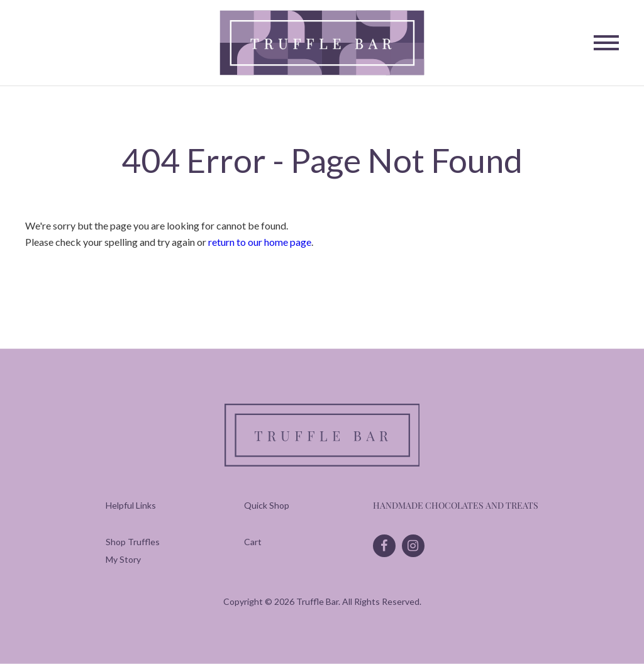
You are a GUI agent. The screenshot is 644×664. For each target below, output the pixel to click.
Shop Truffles (133, 542)
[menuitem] (133, 542)
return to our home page (260, 242)
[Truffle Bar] (322, 43)
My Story (123, 559)
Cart (253, 542)
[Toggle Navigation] (606, 43)
